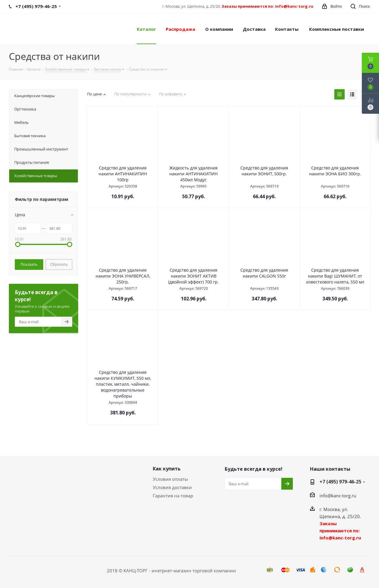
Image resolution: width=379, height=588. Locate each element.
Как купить (167, 469)
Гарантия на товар (173, 496)
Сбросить (59, 264)
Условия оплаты (170, 479)
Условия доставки (172, 487)
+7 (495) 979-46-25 (340, 482)
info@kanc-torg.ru (338, 496)
